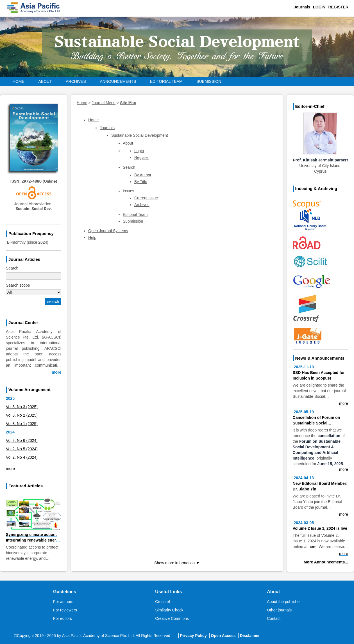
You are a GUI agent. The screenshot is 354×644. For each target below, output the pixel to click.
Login (319, 7)
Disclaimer (250, 636)
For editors (63, 618)
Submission (209, 81)
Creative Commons (172, 618)
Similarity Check (169, 610)
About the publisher (284, 602)
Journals (302, 7)
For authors (63, 602)
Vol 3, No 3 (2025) (22, 407)
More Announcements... (326, 562)
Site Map (128, 103)
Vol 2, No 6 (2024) (22, 440)
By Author (143, 175)
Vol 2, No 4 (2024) (22, 457)
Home (19, 81)
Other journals (279, 610)
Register (338, 7)
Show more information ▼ (177, 563)
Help (92, 237)
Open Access (223, 636)
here (312, 547)
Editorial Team (166, 81)
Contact (274, 618)
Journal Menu (104, 103)
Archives (76, 81)
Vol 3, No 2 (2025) (22, 415)
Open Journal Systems (108, 231)
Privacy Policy (193, 636)
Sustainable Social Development (140, 135)
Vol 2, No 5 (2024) (22, 449)
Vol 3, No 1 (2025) (22, 424)
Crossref (163, 602)
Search (129, 167)
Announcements (118, 81)
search (53, 302)
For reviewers (65, 610)
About (128, 143)
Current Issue (146, 198)
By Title (141, 182)
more (56, 372)
